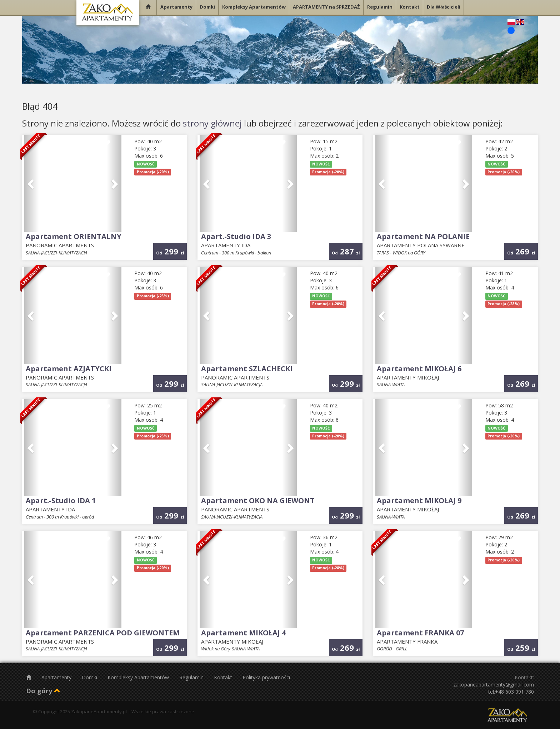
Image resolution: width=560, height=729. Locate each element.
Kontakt (224, 677)
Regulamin (192, 677)
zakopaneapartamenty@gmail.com (494, 685)
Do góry (43, 691)
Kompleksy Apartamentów (139, 677)
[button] (32, 184)
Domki (90, 677)
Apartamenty (57, 677)
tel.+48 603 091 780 (511, 692)
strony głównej (212, 123)
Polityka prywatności (266, 677)
